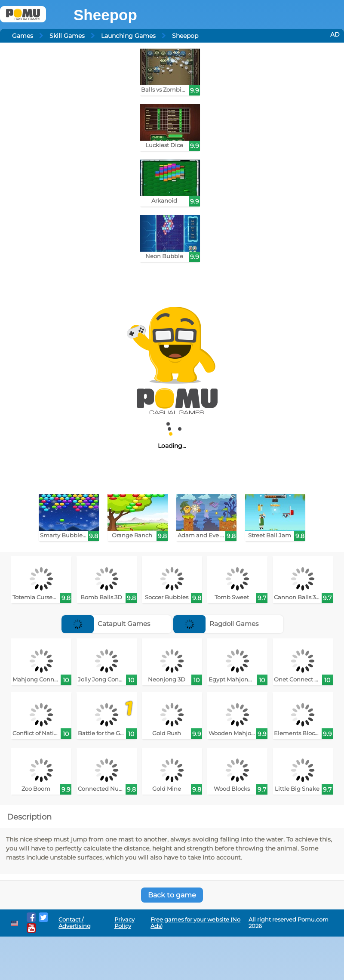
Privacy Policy (124, 923)
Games (23, 36)
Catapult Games (106, 624)
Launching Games (128, 36)
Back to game (172, 895)
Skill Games (67, 36)
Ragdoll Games (216, 624)
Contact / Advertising (75, 923)
